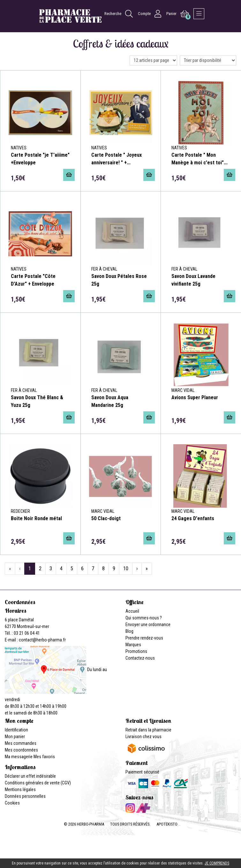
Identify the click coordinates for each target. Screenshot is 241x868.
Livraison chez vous (143, 737)
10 (126, 569)
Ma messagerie (19, 757)
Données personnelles (25, 796)
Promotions (136, 651)
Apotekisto (167, 824)
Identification (16, 730)
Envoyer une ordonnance (148, 625)
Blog (129, 631)
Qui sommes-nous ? (144, 618)
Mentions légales (20, 789)
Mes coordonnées (21, 750)
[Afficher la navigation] (199, 14)
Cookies (12, 803)
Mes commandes (21, 743)
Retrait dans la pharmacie (148, 730)
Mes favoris (44, 757)
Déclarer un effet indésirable (30, 776)
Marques (133, 645)
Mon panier (15, 737)
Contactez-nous (140, 658)
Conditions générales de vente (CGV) (38, 783)
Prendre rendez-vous (144, 638)
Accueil (132, 611)
